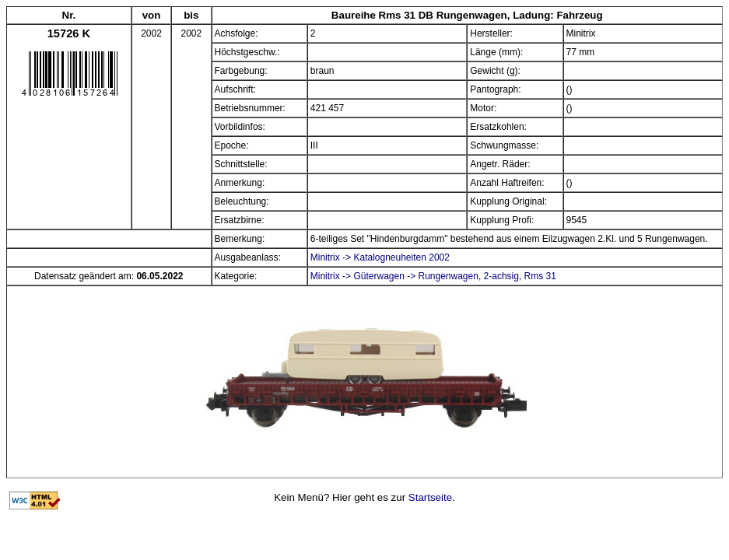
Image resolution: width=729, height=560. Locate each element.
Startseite (430, 497)
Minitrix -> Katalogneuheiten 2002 (380, 257)
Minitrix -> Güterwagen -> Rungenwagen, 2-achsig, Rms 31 (433, 276)
